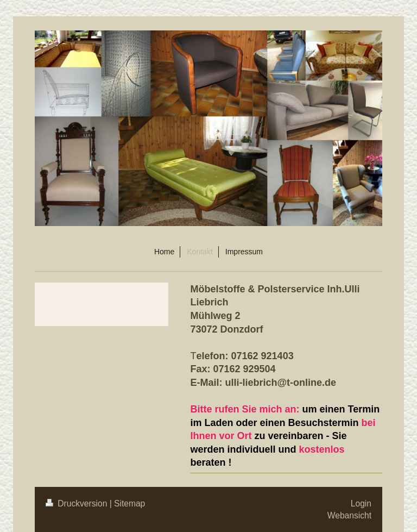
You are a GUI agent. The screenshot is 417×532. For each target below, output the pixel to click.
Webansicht (349, 515)
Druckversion (78, 503)
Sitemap (129, 503)
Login (361, 503)
